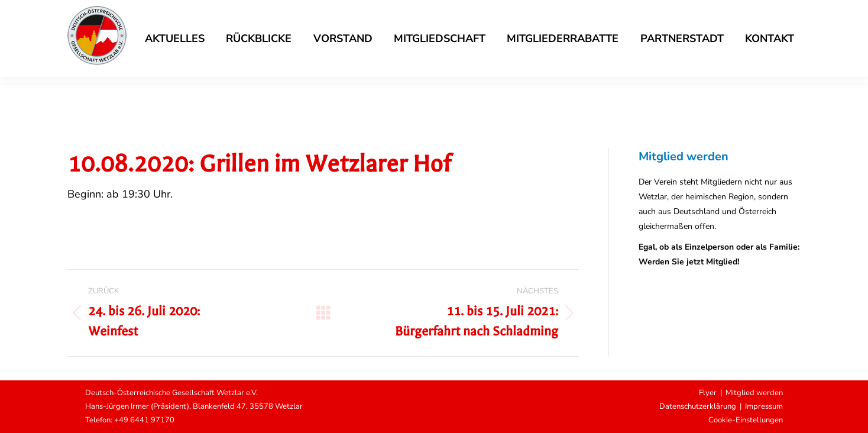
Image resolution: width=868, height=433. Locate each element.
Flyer (708, 393)
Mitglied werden (754, 393)
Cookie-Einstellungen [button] (746, 420)
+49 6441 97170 (144, 420)
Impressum (764, 406)
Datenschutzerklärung (698, 406)
